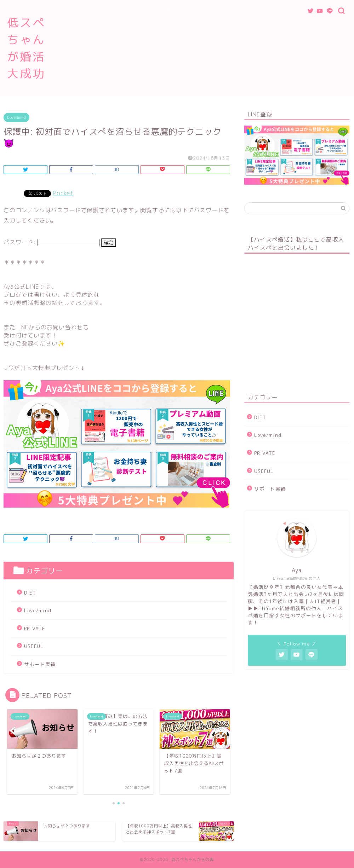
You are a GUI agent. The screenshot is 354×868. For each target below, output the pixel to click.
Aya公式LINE (137, 11)
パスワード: (52, 242)
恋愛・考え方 (176, 11)
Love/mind (16, 117)
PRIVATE (35, 628)
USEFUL (34, 646)
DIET (30, 593)
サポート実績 (40, 664)
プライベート (248, 11)
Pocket (63, 193)
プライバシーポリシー (123, 25)
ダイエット (212, 11)
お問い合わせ (76, 25)
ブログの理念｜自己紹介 (87, 11)
